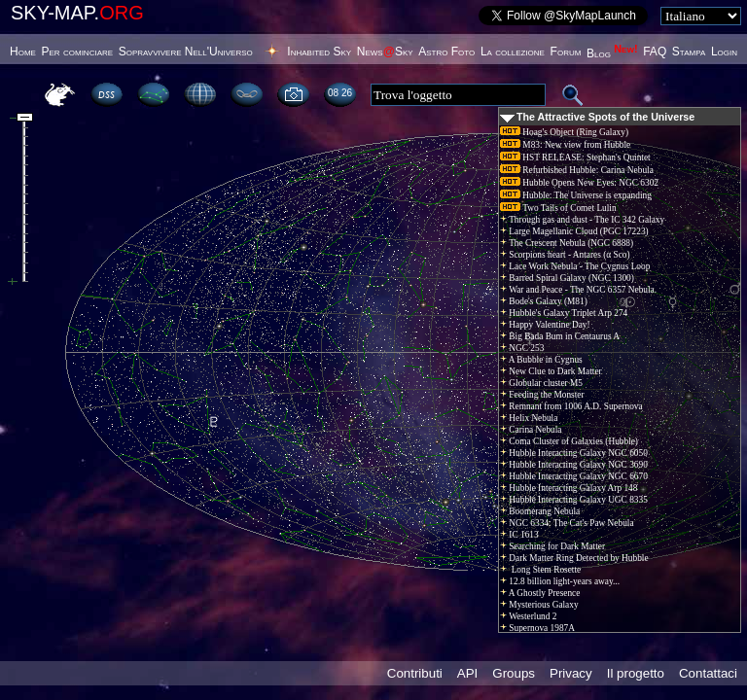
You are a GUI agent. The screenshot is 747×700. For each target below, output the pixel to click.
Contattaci (708, 673)
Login (724, 52)
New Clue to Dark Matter (551, 371)
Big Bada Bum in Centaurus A (560, 336)
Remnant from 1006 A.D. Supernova (571, 406)
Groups (514, 673)
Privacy (571, 673)
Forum (566, 52)
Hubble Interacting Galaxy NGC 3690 (574, 465)
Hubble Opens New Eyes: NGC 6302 (579, 183)
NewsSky (385, 52)
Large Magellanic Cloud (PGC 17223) (574, 231)
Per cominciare (78, 52)
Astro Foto (446, 52)
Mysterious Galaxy (539, 605)
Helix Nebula (529, 418)
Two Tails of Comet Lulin (558, 208)
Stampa (689, 52)
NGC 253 (522, 348)
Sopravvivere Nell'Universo (186, 52)
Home (23, 52)
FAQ (655, 52)
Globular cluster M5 (541, 383)
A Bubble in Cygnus (541, 360)
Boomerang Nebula (540, 511)
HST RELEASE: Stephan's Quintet (575, 157)
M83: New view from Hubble (565, 145)
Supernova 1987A (537, 628)
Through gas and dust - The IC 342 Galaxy (582, 220)
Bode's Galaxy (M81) (544, 301)
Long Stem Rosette (540, 570)
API (467, 673)
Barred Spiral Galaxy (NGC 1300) (567, 278)
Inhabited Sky (319, 52)
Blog (612, 53)
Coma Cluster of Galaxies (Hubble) (569, 441)
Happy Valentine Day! (545, 325)
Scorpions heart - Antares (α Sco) (565, 255)
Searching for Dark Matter (552, 546)
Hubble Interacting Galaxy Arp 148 (569, 488)
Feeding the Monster (542, 395)
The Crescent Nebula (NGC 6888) (567, 243)
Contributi (415, 673)
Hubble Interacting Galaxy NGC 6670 (574, 476)
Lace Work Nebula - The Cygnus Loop (575, 266)
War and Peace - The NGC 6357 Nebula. (578, 290)
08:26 (340, 93)
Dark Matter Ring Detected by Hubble (574, 558)
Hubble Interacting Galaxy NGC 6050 (574, 453)
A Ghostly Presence (540, 593)
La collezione (513, 52)
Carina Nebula (531, 430)
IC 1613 (519, 535)
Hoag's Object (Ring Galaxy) (564, 132)
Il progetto (636, 673)
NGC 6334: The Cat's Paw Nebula (567, 523)
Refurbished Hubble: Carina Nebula (577, 170)
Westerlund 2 (528, 616)
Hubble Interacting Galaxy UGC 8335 (574, 500)
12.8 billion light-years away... (560, 581)
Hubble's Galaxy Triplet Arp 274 (564, 313)
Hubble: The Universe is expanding (576, 195)
